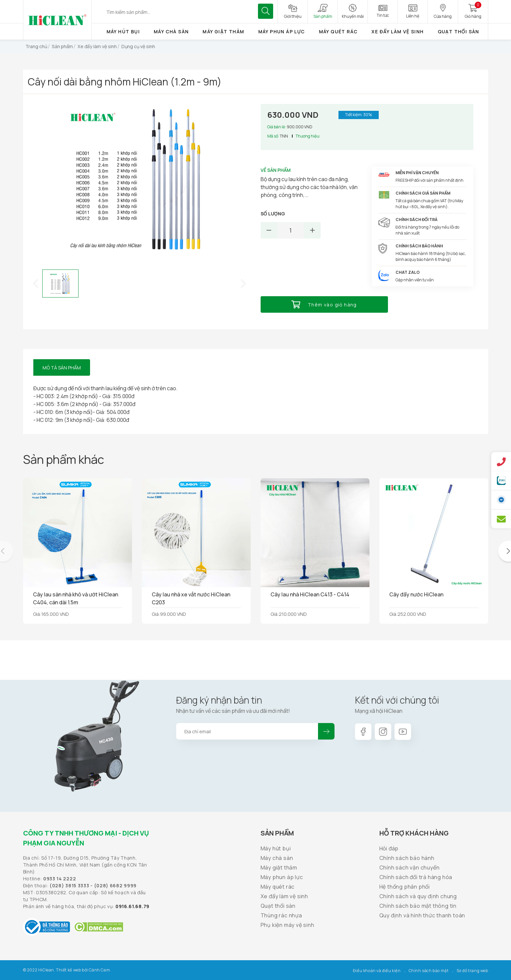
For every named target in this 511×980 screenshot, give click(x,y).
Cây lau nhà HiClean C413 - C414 (310, 594)
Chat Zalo (408, 272)
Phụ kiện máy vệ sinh (287, 925)
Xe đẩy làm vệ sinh (398, 32)
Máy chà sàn (171, 32)
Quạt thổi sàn (459, 32)
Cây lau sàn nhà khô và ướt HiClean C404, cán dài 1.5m (76, 598)
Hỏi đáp (389, 848)
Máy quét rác (338, 32)
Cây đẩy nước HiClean (416, 594)
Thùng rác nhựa (281, 915)
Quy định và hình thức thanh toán (422, 915)
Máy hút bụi (123, 32)
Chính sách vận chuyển (410, 868)
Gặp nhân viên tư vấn (415, 280)
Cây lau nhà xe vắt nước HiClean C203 (191, 598)
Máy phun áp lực (282, 32)
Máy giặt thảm (223, 32)
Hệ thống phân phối (405, 887)
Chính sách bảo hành (407, 858)
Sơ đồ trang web (472, 971)
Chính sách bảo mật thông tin (418, 906)
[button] (36, 283)
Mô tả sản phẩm (62, 368)
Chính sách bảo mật (429, 971)
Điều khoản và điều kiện (377, 971)
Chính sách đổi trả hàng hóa (416, 877)
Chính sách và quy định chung (418, 896)
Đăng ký (326, 731)
